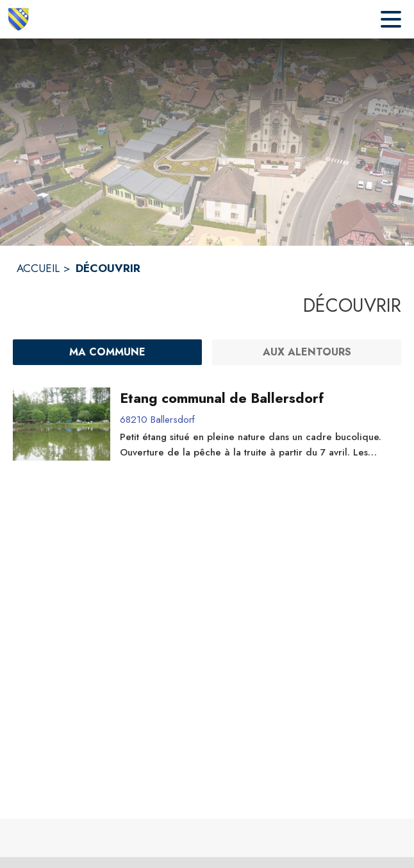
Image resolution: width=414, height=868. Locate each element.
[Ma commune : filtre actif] (107, 352)
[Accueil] (18, 19)
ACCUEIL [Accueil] (38, 268)
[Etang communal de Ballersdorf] (256, 398)
